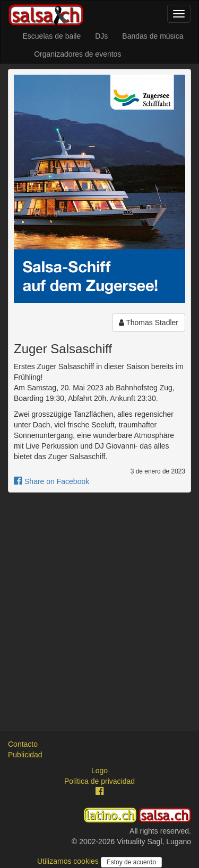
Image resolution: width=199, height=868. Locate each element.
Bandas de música (153, 36)
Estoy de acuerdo (131, 862)
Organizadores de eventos (77, 54)
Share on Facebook (51, 481)
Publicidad (25, 755)
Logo (99, 771)
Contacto (23, 744)
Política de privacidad (99, 781)
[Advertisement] (99, 602)
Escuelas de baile (51, 36)
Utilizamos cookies (69, 861)
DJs (101, 36)
